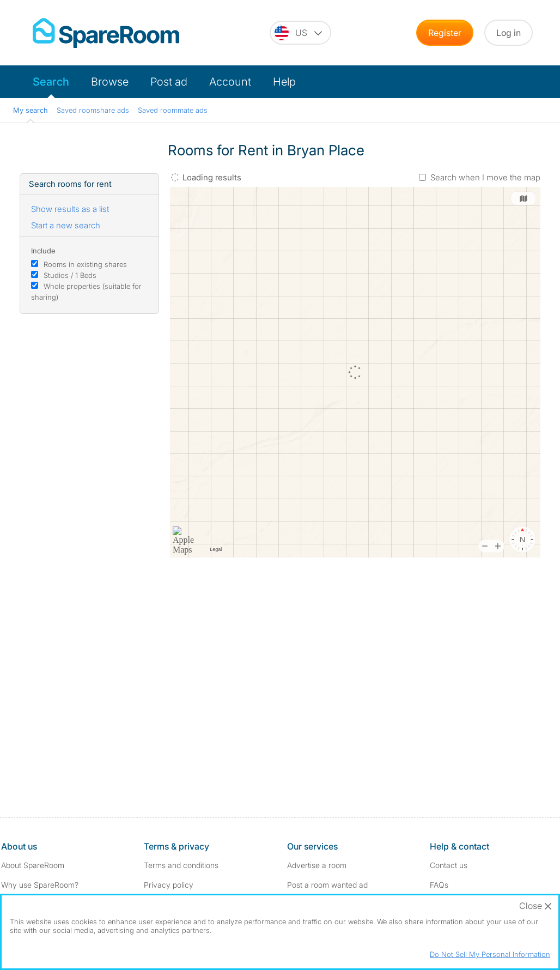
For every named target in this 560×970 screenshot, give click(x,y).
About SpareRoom (33, 865)
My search (31, 110)
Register (445, 33)
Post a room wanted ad (327, 885)
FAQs (439, 885)
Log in (509, 33)
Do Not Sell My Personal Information (490, 954)
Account (230, 82)
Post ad (169, 82)
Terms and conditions (181, 865)
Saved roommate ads (173, 110)
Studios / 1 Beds (70, 275)
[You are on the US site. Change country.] (300, 33)
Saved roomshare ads (93, 110)
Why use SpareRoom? (40, 885)
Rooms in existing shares (85, 264)
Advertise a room (317, 865)
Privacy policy (169, 885)
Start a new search (66, 225)
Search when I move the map (485, 177)
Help (284, 82)
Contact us (449, 865)
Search (51, 82)
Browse (110, 82)
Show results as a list (70, 209)
